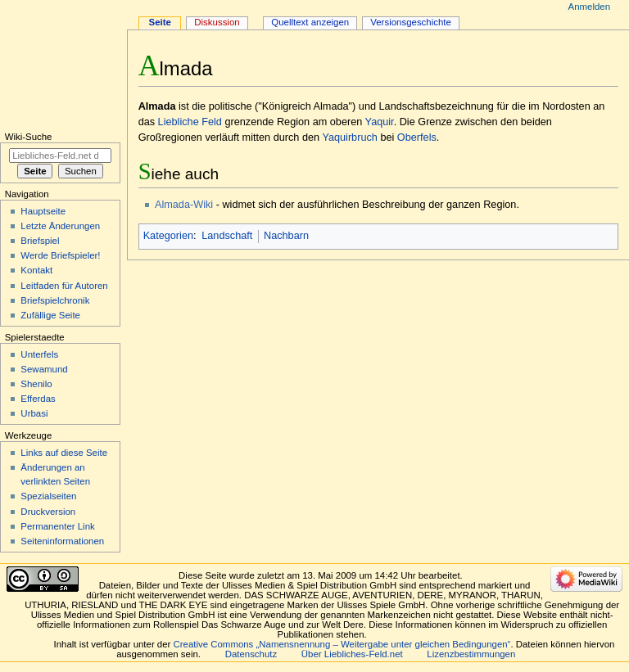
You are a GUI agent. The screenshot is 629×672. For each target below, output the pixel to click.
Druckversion (48, 512)
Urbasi (34, 413)
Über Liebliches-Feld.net (352, 654)
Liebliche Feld (190, 122)
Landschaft (227, 236)
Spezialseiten (48, 496)
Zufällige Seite (50, 315)
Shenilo (36, 384)
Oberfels (417, 138)
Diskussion (217, 22)
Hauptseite (43, 211)
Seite (160, 22)
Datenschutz (251, 654)
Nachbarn (286, 236)
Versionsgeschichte (411, 22)
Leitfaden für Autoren (64, 286)
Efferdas (38, 399)
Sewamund (44, 369)
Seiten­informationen (62, 541)
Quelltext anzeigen (310, 22)
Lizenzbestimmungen (471, 654)
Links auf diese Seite (64, 453)
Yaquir (380, 122)
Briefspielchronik (55, 300)
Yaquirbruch (349, 138)
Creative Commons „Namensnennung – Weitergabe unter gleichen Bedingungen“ (342, 644)
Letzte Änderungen (60, 226)
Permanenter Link (57, 526)
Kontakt (36, 270)
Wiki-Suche (29, 137)
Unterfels (39, 354)
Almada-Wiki (184, 205)
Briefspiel (40, 241)
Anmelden (590, 7)
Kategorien (168, 236)
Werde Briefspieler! (60, 255)
